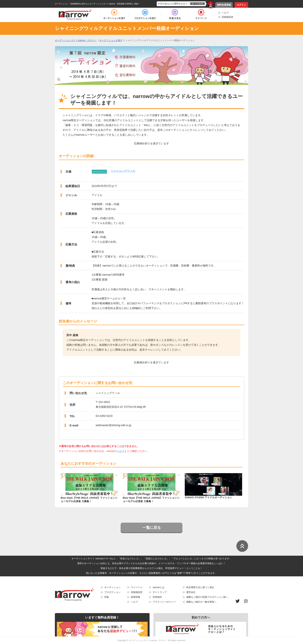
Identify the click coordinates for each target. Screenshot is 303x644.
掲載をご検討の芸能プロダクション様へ (207, 597)
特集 (107, 597)
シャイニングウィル (123, 171)
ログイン (241, 5)
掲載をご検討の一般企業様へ (201, 602)
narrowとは (159, 587)
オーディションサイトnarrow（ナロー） (148, 640)
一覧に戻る (152, 528)
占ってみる (197, 4)
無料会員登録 (224, 5)
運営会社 (191, 592)
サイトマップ (160, 592)
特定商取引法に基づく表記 (200, 587)
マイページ (137, 587)
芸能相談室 (227, 17)
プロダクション (112, 592)
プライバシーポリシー (164, 602)
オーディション (112, 587)
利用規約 (157, 597)
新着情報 (135, 597)
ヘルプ (225, 13)
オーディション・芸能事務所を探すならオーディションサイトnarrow (85, 4)
